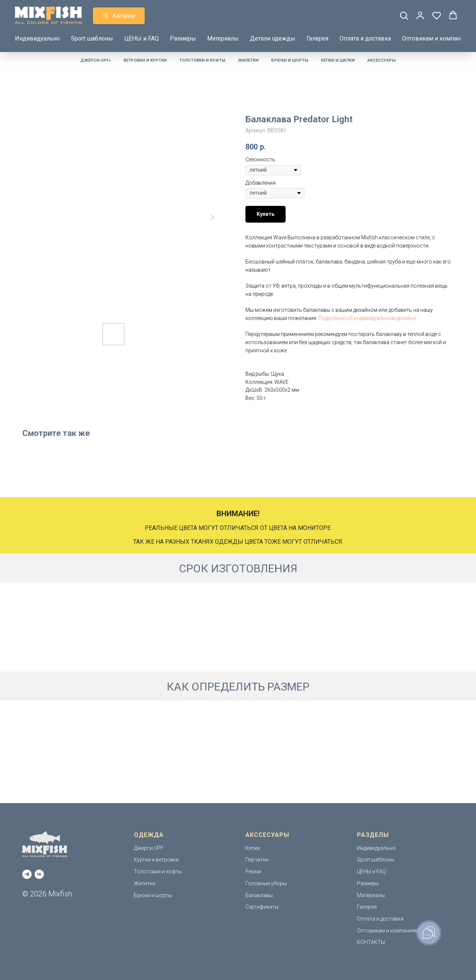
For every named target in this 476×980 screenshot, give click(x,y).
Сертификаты (262, 907)
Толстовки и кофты (202, 60)
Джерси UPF (149, 848)
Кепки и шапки (338, 60)
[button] (404, 15)
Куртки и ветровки (156, 860)
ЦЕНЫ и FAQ (141, 38)
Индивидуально (37, 38)
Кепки (253, 848)
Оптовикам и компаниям (437, 38)
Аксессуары (382, 60)
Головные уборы (266, 883)
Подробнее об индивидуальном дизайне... (369, 318)
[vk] (39, 874)
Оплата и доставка (365, 38)
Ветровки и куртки (145, 60)
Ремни (253, 871)
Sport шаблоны (92, 38)
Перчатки (257, 860)
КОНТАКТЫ (371, 942)
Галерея (317, 38)
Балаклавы (259, 895)
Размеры (183, 38)
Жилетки (248, 60)
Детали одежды (273, 38)
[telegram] (27, 874)
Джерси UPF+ (96, 60)
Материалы (223, 38)
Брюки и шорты (290, 60)
